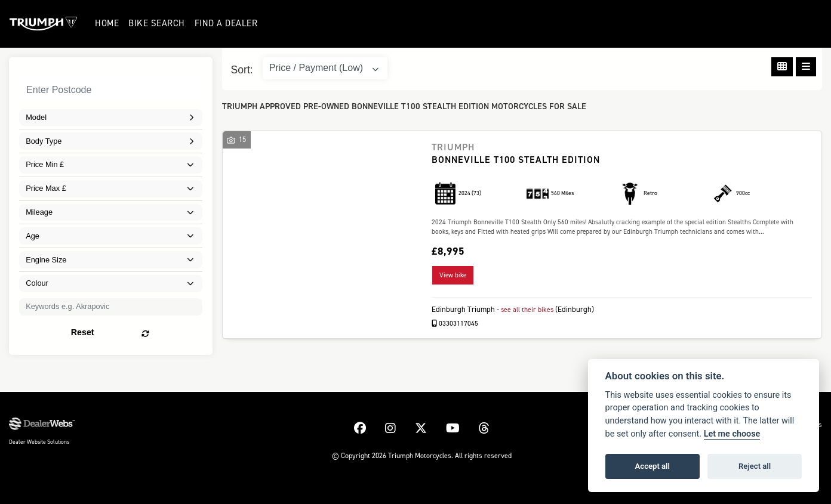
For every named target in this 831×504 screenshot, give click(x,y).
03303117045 (455, 323)
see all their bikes (529, 309)
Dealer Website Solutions (39, 442)
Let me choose (732, 434)
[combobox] (111, 118)
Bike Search (157, 23)
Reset (145, 330)
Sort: (242, 70)
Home (107, 23)
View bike (453, 275)
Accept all (653, 466)
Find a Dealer (227, 23)
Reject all (755, 466)
